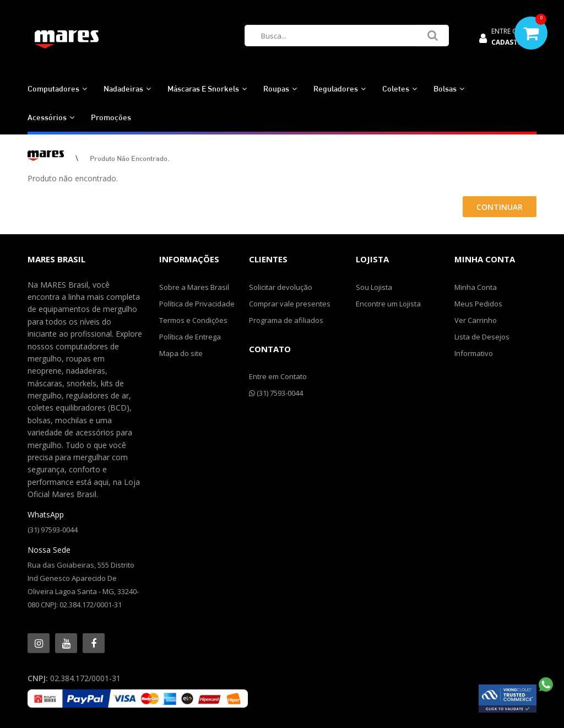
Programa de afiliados (286, 320)
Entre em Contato (278, 376)
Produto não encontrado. (130, 158)
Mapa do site (181, 353)
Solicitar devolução (281, 287)
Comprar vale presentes (290, 304)
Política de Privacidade (197, 304)
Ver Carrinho (476, 320)
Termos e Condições (193, 320)
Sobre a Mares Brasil (194, 287)
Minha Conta (476, 287)
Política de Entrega (190, 337)
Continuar (500, 207)
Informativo (474, 353)
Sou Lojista (374, 287)
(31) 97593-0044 (53, 530)
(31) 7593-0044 (276, 393)
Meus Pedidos (478, 304)
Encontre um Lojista (388, 304)
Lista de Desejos (482, 337)
